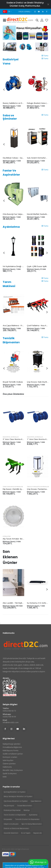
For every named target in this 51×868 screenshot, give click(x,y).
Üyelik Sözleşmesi (10, 773)
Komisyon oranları (10, 757)
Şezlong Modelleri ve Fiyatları (15, 792)
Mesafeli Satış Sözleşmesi (13, 770)
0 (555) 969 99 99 (9, 717)
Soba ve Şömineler (10, 117)
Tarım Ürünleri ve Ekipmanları (13, 487)
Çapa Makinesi (36, 801)
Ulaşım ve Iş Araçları (11, 824)
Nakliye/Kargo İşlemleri (12, 744)
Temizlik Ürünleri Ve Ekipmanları (38, 487)
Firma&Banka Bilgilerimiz (12, 747)
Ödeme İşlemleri (9, 764)
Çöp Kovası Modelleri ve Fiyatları (16, 801)
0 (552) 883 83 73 (9, 711)
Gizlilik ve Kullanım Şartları (13, 754)
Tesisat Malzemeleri (25, 806)
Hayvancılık (37, 833)
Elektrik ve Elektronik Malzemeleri (16, 828)
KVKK (5, 777)
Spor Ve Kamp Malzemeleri (32, 824)
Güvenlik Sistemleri (11, 833)
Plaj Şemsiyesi (9, 806)
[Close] (46, 866)
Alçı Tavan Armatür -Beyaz (14, 539)
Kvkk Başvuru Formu (11, 750)
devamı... (7, 678)
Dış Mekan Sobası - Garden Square (18, 158)
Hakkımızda (7, 767)
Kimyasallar (8, 819)
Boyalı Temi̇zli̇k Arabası (13, 382)
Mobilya (27, 810)
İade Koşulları (8, 760)
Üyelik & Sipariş (24, 12)
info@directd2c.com (11, 722)
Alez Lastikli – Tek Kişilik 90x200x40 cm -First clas (24, 603)
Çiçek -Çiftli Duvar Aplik (37, 266)
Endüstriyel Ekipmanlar (11, 437)
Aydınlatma (11, 227)
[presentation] (4, 33)
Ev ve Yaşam (26, 833)
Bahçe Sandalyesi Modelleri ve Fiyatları (18, 796)
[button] (37, 21)
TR (6, 11)
